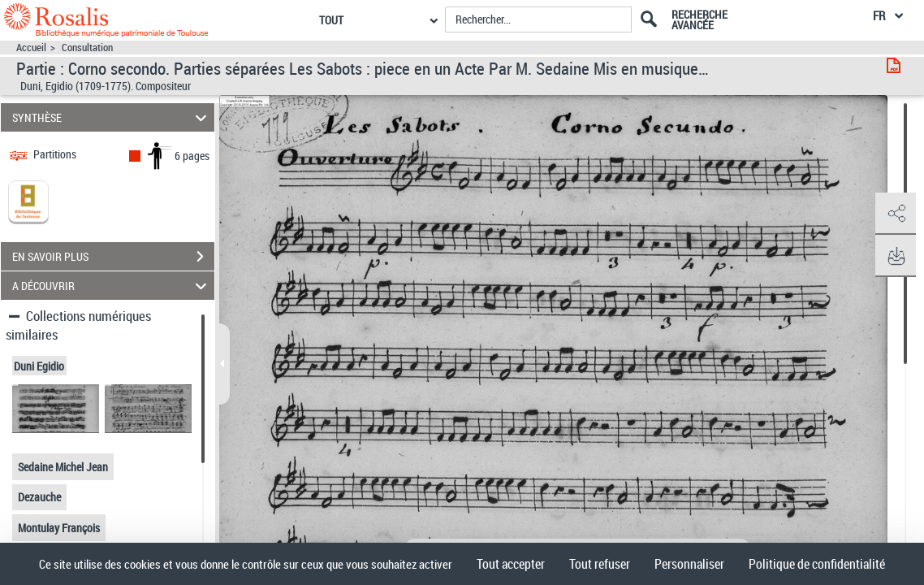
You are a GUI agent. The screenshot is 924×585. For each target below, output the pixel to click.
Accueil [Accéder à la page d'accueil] (31, 48)
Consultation (87, 48)
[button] (896, 214)
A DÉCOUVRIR (112, 286)
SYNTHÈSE (112, 117)
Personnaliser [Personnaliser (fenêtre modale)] (689, 564)
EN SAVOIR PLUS (113, 257)
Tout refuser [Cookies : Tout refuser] (600, 564)
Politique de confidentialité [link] (817, 564)
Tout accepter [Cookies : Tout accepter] (511, 564)
